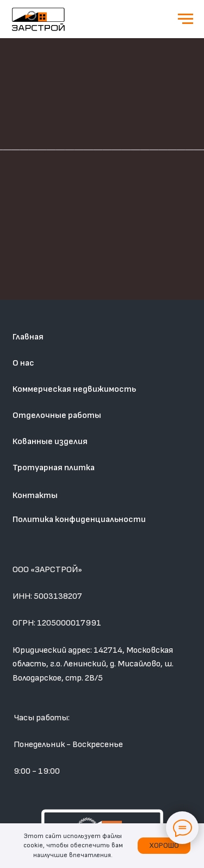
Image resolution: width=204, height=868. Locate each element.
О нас (23, 363)
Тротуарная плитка (54, 468)
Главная (28, 337)
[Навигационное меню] (186, 19)
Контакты (35, 495)
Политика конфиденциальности (79, 519)
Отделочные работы (57, 415)
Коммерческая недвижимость (74, 389)
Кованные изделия (50, 441)
